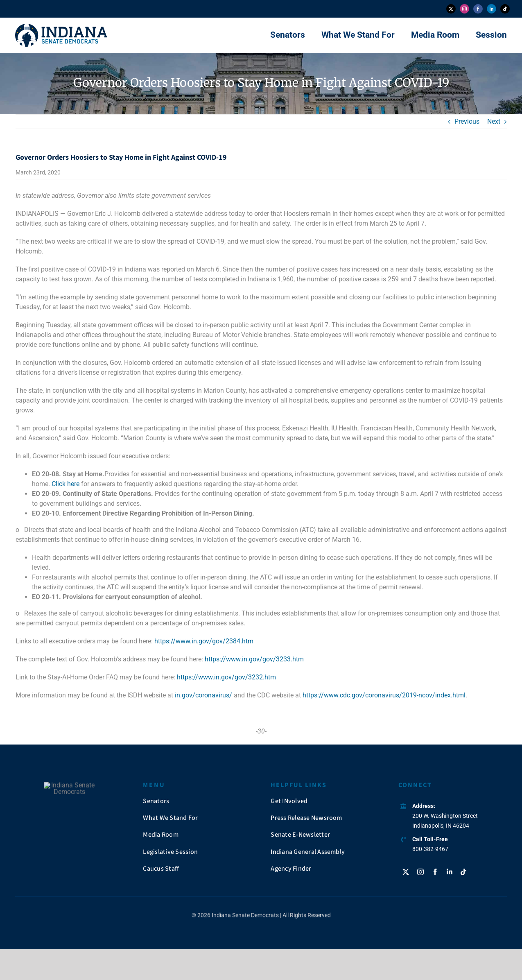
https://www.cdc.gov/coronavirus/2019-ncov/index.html (384, 695)
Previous (467, 121)
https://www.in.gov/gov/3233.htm (254, 659)
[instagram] (464, 9)
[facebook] (478, 9)
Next (494, 121)
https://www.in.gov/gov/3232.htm (226, 677)
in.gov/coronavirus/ (203, 695)
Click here (66, 484)
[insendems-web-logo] (61, 27)
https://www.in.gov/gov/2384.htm (204, 641)
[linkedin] (491, 9)
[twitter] (451, 9)
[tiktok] (505, 9)
